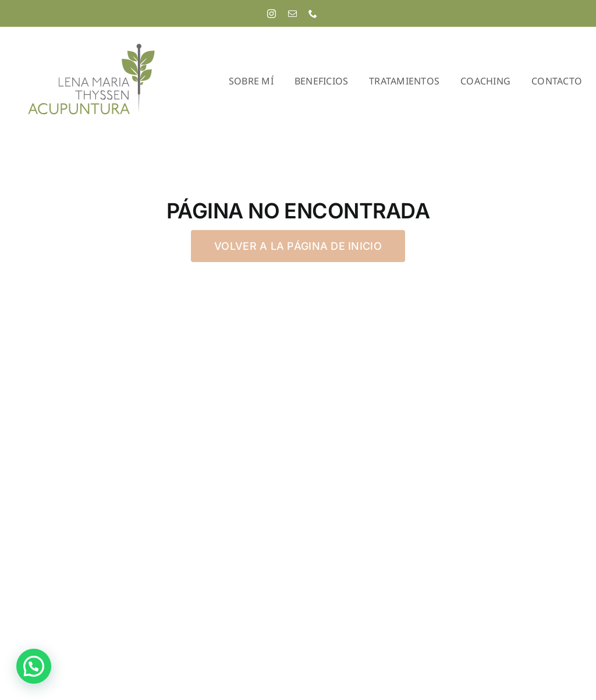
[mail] (292, 14)
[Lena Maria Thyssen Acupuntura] (91, 47)
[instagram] (272, 14)
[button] (34, 666)
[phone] (313, 14)
